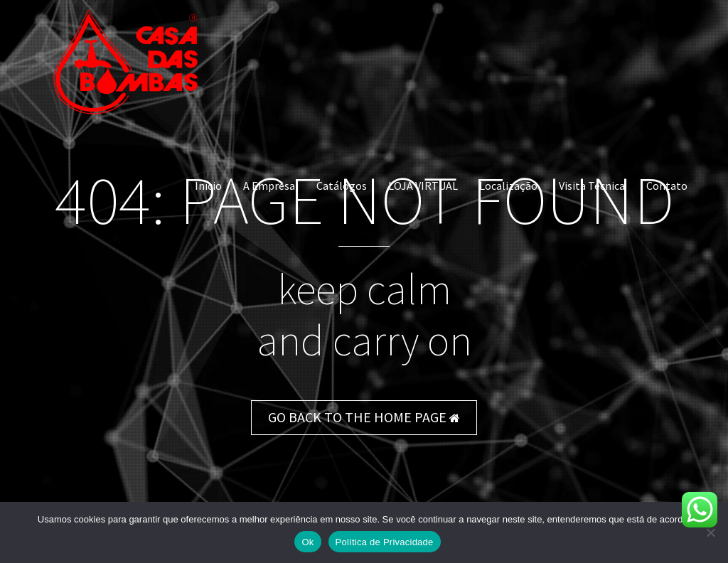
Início (208, 186)
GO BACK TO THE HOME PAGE (364, 417)
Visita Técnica (592, 186)
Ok (307, 542)
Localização (508, 186)
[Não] (710, 532)
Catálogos (342, 186)
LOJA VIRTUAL (423, 186)
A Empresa (269, 186)
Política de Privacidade (385, 542)
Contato (667, 186)
